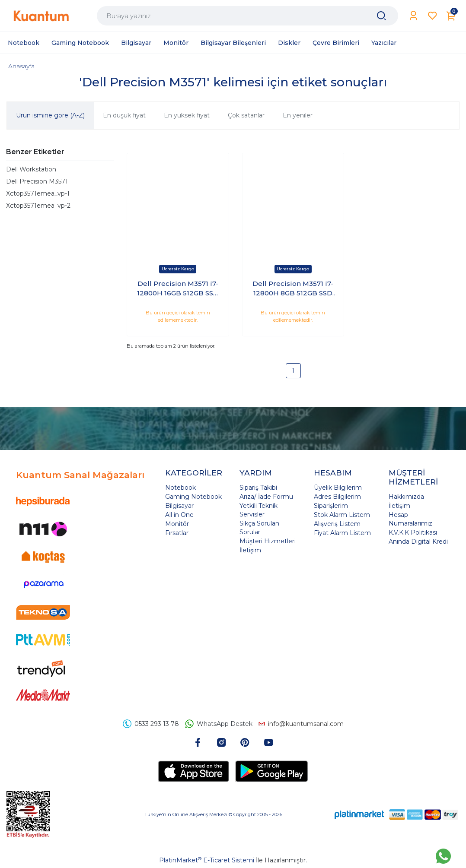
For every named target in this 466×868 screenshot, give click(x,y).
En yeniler (298, 115)
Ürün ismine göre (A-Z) (50, 115)
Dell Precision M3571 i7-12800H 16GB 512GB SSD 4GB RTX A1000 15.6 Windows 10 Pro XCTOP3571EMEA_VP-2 (178, 289)
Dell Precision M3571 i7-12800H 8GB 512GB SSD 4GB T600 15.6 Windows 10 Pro (293, 289)
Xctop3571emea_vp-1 (38, 193)
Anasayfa (21, 66)
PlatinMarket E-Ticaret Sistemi (207, 860)
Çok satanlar (246, 115)
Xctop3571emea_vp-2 (38, 206)
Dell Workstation (31, 169)
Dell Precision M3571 (37, 181)
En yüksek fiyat (187, 115)
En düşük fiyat (124, 115)
